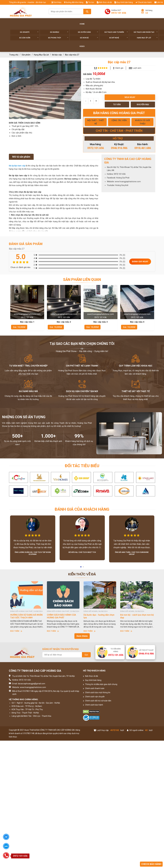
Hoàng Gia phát (122, 185)
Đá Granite (29, 32)
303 (130, 68)
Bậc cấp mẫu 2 (64, 322)
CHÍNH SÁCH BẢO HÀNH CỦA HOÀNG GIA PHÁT (61, 616)
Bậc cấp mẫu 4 (137, 322)
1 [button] (81, 568)
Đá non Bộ (89, 38)
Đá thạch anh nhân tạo (146, 32)
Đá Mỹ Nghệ (119, 38)
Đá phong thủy (58, 38)
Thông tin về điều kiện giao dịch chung (100, 684)
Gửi (86, 655)
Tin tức (90, 2)
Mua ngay (130, 97)
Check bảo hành (144, 2)
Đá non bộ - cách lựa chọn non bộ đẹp (137, 616)
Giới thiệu (56, 2)
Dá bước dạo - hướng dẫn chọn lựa (99, 616)
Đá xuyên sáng (88, 32)
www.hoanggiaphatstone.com (128, 182)
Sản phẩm (26, 55)
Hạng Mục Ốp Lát (147, 38)
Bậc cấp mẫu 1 (27, 322)
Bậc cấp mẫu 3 (101, 322)
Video (82, 46)
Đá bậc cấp (57, 55)
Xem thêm (82, 636)
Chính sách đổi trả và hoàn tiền (97, 701)
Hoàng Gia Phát (123, 178)
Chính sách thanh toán (94, 688)
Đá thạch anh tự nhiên (116, 32)
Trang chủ (14, 55)
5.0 (95, 68)
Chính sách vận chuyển (94, 697)
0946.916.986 (119, 148)
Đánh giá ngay (140, 262)
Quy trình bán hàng (124, 2)
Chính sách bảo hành (93, 705)
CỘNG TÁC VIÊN (119, 120)
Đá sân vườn (29, 38)
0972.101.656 (96, 148)
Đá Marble (59, 32)
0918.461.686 (143, 148)
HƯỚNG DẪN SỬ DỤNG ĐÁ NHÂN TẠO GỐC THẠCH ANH (26, 616)
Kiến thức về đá (104, 2)
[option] (45, 90)
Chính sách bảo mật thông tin (97, 692)
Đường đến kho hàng (74, 2)
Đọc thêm (16, 631)
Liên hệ (159, 2)
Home (82, 24)
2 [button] (83, 568)
